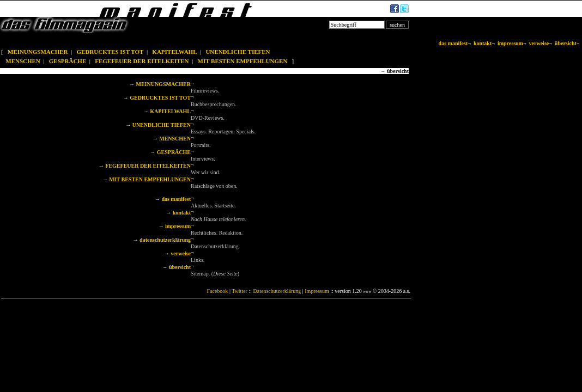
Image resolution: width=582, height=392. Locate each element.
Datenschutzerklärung (277, 291)
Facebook (217, 291)
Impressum (317, 291)
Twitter (240, 291)
